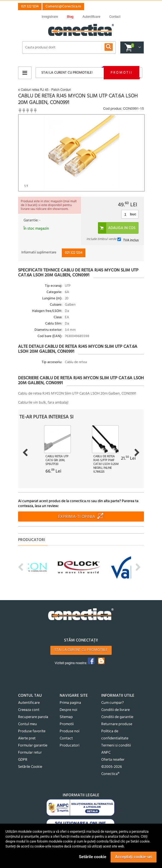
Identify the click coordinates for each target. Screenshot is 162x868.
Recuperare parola (33, 717)
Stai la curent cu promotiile (81, 650)
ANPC (106, 753)
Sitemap (66, 717)
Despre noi (68, 710)
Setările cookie (92, 857)
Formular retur (30, 753)
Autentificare (29, 703)
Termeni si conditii (116, 746)
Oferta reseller (113, 760)
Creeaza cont (29, 710)
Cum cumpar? (112, 703)
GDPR (23, 760)
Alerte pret (27, 738)
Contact (66, 738)
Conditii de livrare (115, 710)
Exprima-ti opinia (76, 517)
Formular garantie (33, 746)
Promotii (121, 73)
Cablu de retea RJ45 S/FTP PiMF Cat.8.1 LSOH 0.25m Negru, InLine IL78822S (106, 464)
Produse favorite (32, 731)
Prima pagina (70, 703)
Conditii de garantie (117, 717)
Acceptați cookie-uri (134, 857)
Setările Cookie (30, 767)
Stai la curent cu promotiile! (67, 73)
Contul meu (28, 724)
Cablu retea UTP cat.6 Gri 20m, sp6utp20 (57, 460)
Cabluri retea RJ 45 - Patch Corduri (44, 90)
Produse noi (70, 731)
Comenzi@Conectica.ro (63, 6)
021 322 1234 (30, 6)
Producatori (70, 746)
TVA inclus (131, 240)
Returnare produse (117, 724)
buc (133, 214)
